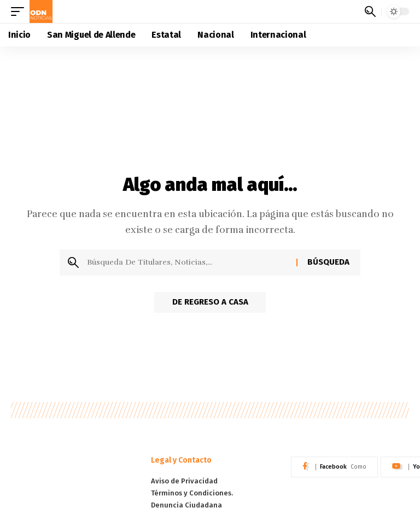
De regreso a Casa (210, 303)
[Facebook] (334, 467)
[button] (20, 11)
